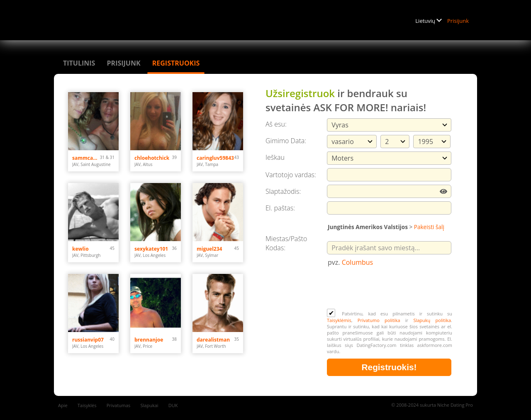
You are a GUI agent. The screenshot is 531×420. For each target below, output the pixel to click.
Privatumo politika (379, 320)
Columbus (358, 262)
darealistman (213, 340)
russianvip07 (88, 340)
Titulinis (79, 63)
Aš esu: (276, 124)
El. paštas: (280, 208)
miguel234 (209, 249)
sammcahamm (86, 158)
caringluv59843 (215, 158)
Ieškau (275, 157)
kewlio (80, 249)
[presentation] (390, 288)
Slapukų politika (432, 320)
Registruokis (176, 63)
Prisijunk (458, 21)
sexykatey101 (151, 249)
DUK (173, 405)
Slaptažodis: (283, 191)
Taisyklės (87, 405)
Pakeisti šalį (429, 227)
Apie (63, 405)
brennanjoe (149, 340)
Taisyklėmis (339, 320)
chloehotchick (152, 158)
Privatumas (119, 405)
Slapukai (150, 405)
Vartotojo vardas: (291, 175)
